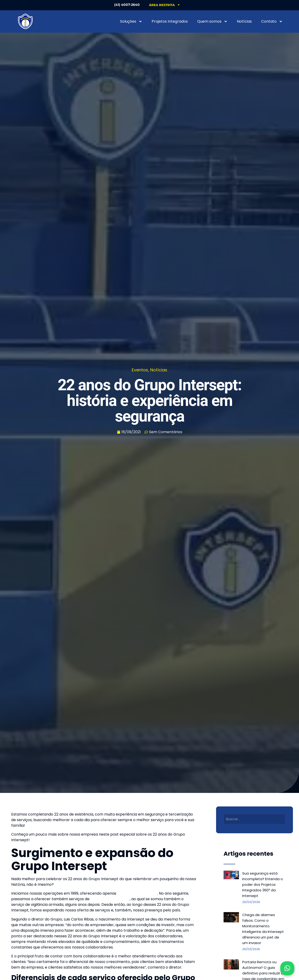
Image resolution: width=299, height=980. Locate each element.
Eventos (140, 370)
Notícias (244, 21)
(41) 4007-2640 (126, 5)
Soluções (131, 21)
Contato (272, 21)
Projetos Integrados (170, 21)
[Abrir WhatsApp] (287, 968)
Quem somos (212, 21)
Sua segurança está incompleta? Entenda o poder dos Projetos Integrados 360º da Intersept (263, 884)
